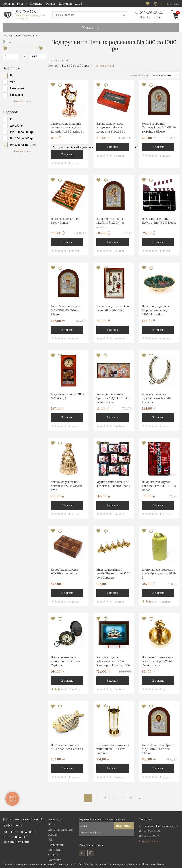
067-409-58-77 (151, 17)
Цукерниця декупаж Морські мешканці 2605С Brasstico (156, 310)
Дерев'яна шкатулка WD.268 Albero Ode (64, 571)
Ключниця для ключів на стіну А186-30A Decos (113, 308)
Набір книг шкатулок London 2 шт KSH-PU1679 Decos (159, 486)
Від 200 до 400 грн (22, 139)
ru (163, 4)
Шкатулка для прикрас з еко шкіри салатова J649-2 (159, 573)
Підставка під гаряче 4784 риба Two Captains (67, 747)
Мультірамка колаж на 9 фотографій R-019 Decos (113, 484)
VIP (12, 82)
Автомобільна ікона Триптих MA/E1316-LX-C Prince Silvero (113, 398)
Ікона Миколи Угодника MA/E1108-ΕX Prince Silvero (67, 310)
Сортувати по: (139, 75)
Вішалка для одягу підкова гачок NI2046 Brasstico (156, 398)
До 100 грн (17, 126)
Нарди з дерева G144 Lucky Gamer (65, 221)
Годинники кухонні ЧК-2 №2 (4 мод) (68, 396)
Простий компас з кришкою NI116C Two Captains (65, 661)
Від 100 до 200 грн (22, 132)
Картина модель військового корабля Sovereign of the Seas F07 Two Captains (113, 662)
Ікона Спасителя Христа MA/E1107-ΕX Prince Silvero (158, 749)
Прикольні (17, 95)
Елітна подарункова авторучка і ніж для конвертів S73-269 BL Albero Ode (111, 128)
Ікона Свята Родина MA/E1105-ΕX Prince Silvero (110, 223)
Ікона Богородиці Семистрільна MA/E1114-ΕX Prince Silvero (159, 127)
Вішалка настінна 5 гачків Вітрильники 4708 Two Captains (113, 573)
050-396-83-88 (149, 13)
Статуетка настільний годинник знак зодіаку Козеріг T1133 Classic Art (67, 127)
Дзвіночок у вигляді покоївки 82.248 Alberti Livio (66, 486)
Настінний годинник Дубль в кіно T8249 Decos (159, 221)
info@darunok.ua (149, 841)
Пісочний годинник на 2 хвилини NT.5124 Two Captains (113, 749)
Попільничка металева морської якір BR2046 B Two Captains (158, 661)
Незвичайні (18, 88)
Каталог (89, 27)
